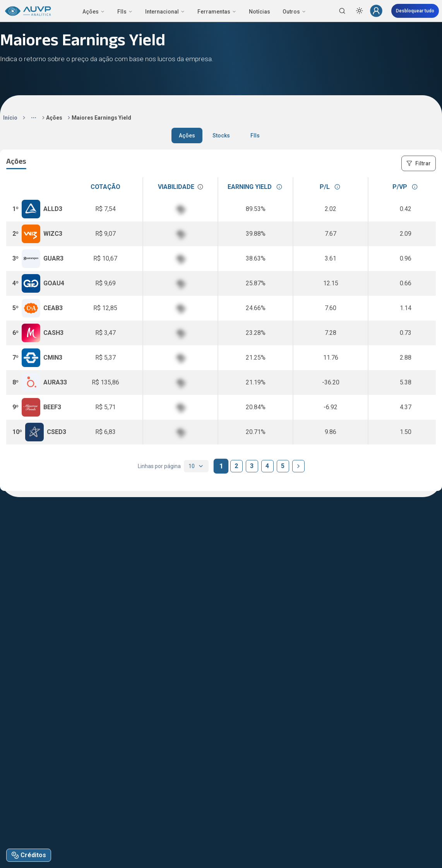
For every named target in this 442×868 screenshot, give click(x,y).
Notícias (260, 12)
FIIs (125, 12)
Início (10, 118)
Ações (94, 12)
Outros (294, 12)
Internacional (165, 12)
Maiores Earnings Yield (101, 118)
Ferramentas (217, 12)
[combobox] (196, 466)
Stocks (221, 136)
